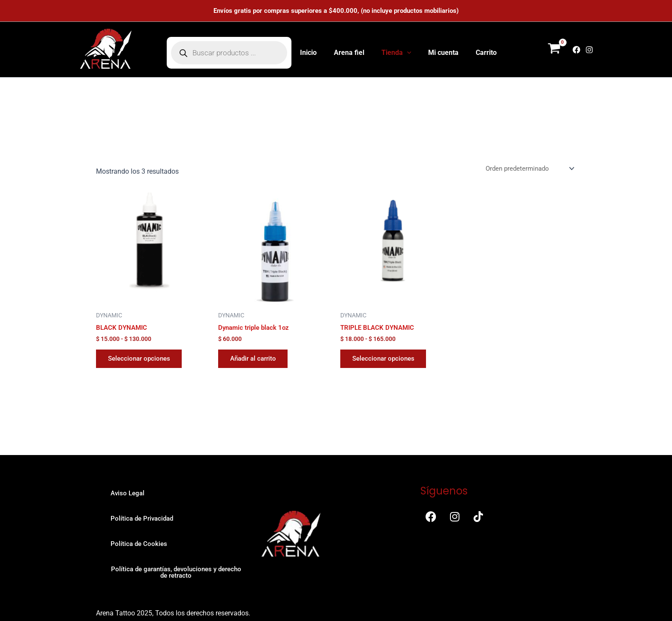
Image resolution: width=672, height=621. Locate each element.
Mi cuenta (440, 53)
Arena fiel (352, 53)
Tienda (396, 53)
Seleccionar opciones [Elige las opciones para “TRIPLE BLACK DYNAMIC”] (386, 360)
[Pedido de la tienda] (526, 167)
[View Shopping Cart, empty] (554, 50)
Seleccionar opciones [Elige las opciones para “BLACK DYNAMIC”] (142, 360)
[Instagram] (589, 50)
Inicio (315, 53)
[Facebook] (576, 50)
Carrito (479, 53)
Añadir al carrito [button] (256, 360)
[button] (407, 53)
